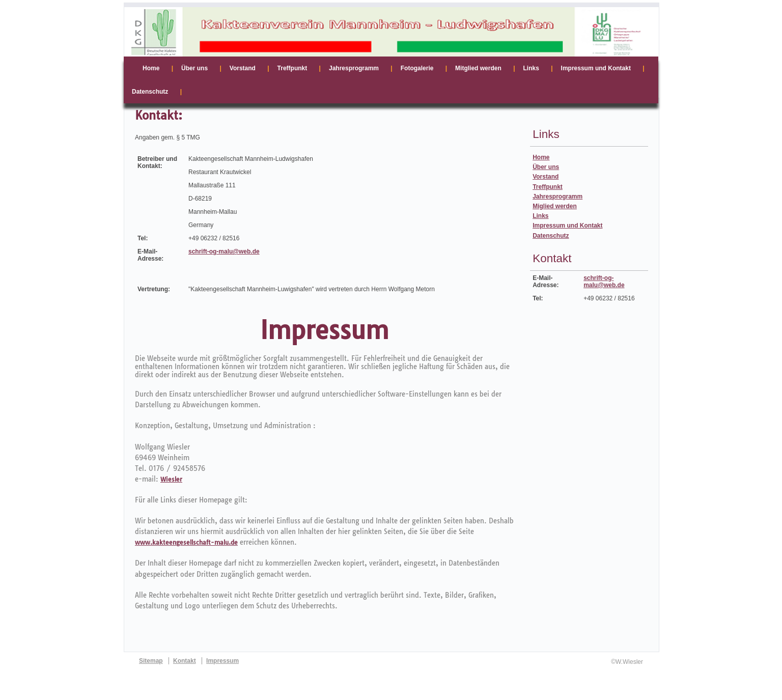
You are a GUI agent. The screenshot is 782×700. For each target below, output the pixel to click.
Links (540, 216)
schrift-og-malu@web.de (224, 251)
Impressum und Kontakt (567, 226)
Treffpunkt (548, 187)
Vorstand (546, 177)
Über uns (546, 167)
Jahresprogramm (557, 197)
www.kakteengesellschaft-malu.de (186, 542)
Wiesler (171, 479)
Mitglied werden (478, 68)
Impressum (222, 661)
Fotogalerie (417, 68)
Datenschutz (551, 236)
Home (541, 157)
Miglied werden (555, 206)
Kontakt (185, 661)
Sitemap (151, 661)
